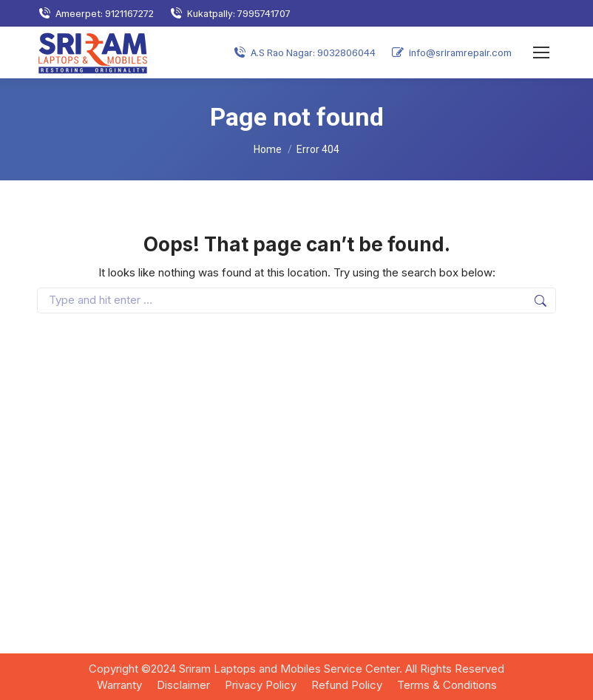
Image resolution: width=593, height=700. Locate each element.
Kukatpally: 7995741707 (230, 14)
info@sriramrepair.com (451, 53)
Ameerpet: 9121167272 (95, 14)
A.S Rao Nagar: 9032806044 (304, 53)
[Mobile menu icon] (541, 52)
